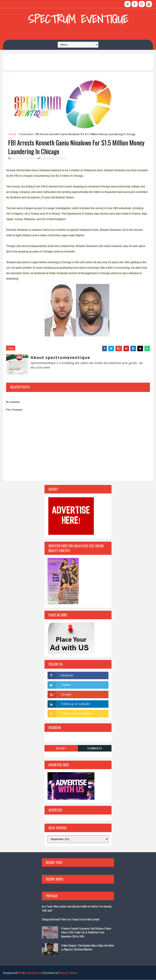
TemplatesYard (33, 973)
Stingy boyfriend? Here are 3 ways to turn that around (71, 919)
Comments (95, 748)
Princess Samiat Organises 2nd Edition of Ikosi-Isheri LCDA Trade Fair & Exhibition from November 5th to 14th (87, 932)
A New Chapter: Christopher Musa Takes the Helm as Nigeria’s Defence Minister (87, 947)
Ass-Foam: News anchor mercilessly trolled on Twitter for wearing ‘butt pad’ (77, 908)
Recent (61, 748)
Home (13, 134)
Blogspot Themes (68, 973)
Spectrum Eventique (78, 19)
